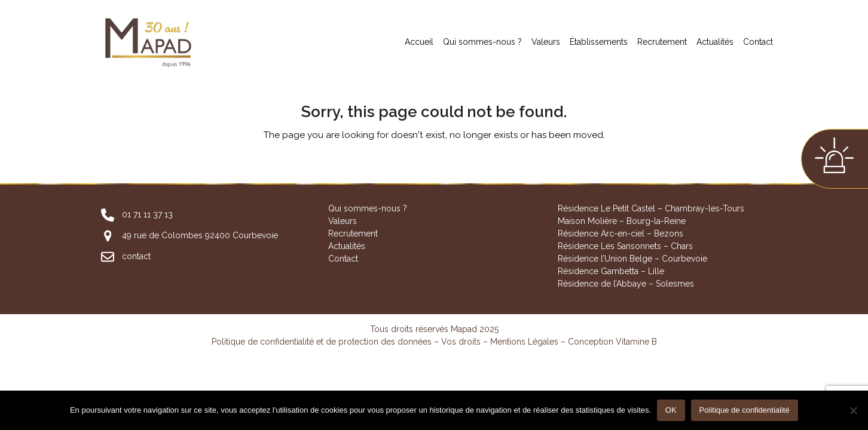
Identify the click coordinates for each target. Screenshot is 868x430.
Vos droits (461, 342)
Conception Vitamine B (612, 342)
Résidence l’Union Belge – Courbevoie (632, 259)
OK (671, 411)
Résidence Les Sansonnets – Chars (625, 246)
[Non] (853, 410)
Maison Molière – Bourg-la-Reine (622, 221)
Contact (343, 259)
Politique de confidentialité (745, 411)
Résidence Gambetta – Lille (611, 271)
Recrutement (353, 234)
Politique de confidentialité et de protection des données (322, 342)
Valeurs (343, 221)
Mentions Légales (524, 342)
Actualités (347, 246)
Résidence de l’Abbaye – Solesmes (626, 284)
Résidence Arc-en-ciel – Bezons (621, 234)
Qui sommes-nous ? (368, 208)
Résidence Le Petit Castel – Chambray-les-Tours (651, 208)
